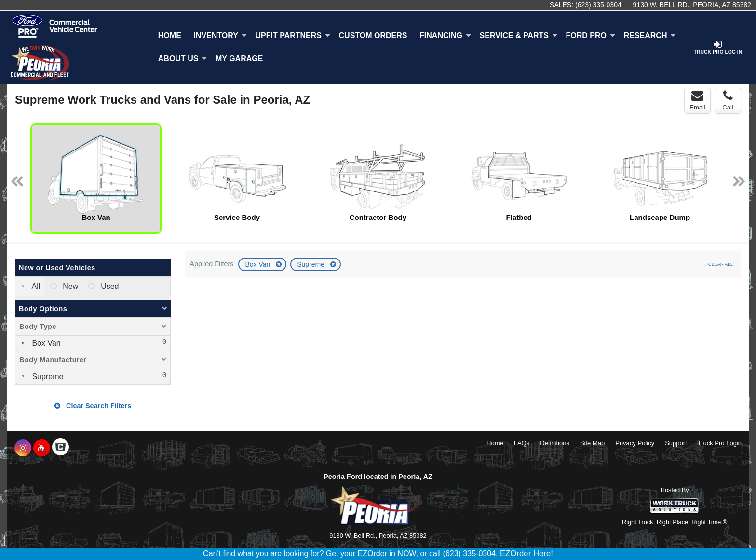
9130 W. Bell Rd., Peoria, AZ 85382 (692, 5)
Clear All (721, 264)
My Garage (239, 59)
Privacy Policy (635, 443)
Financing (445, 35)
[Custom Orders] (373, 36)
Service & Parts (519, 35)
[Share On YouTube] (42, 448)
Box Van (258, 264)
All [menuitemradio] (35, 286)
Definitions (555, 443)
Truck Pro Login (720, 443)
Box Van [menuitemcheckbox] (45, 343)
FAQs (522, 443)
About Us (183, 59)
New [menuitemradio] (69, 286)
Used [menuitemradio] (109, 286)
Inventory (220, 35)
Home (170, 35)
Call (728, 100)
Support (676, 443)
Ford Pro (591, 35)
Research (650, 35)
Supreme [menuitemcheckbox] (47, 376)
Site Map (592, 443)
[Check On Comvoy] (61, 448)
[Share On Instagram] (23, 448)
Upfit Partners (292, 35)
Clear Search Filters (93, 406)
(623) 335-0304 (598, 5)
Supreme (312, 264)
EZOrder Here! (526, 553)
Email (697, 100)
